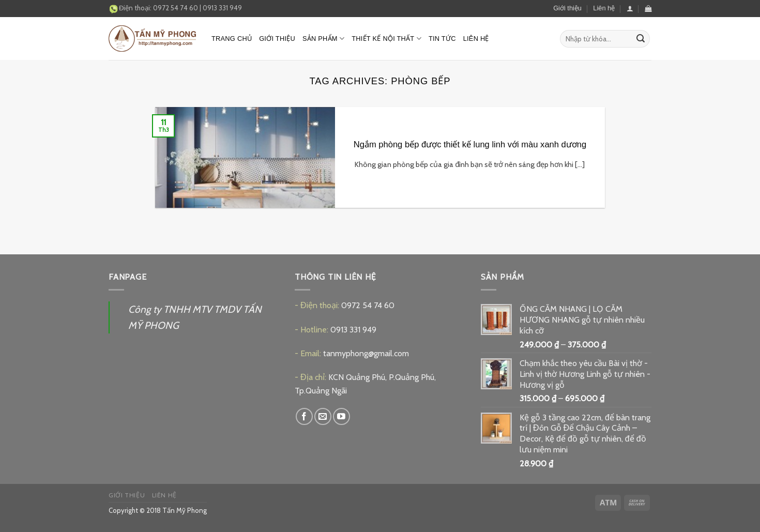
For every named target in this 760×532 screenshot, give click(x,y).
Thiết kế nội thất (386, 39)
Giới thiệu (567, 8)
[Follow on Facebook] (304, 416)
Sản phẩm (323, 39)
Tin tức (442, 39)
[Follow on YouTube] (341, 416)
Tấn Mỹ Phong (185, 510)
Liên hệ (604, 8)
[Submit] (641, 39)
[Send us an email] (323, 416)
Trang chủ (232, 39)
